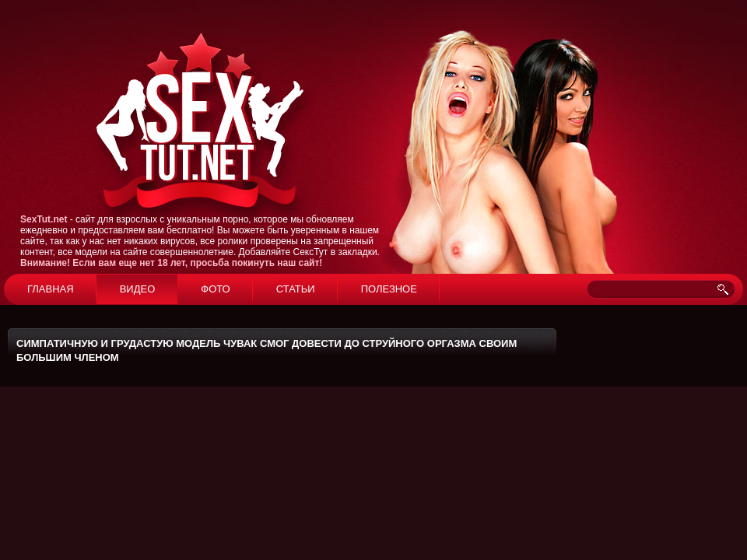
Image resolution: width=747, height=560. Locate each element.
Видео (138, 289)
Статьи (296, 289)
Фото (215, 289)
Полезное (389, 289)
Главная (51, 289)
